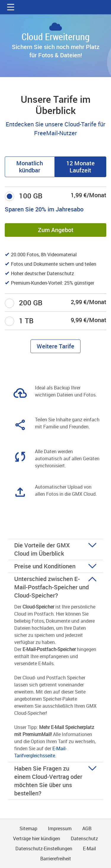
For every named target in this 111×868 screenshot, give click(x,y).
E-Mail (89, 849)
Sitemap (28, 828)
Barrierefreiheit (56, 859)
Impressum (60, 828)
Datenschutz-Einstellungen (44, 849)
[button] (11, 7)
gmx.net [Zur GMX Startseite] (56, 7)
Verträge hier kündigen (37, 838)
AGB (87, 828)
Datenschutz (84, 838)
